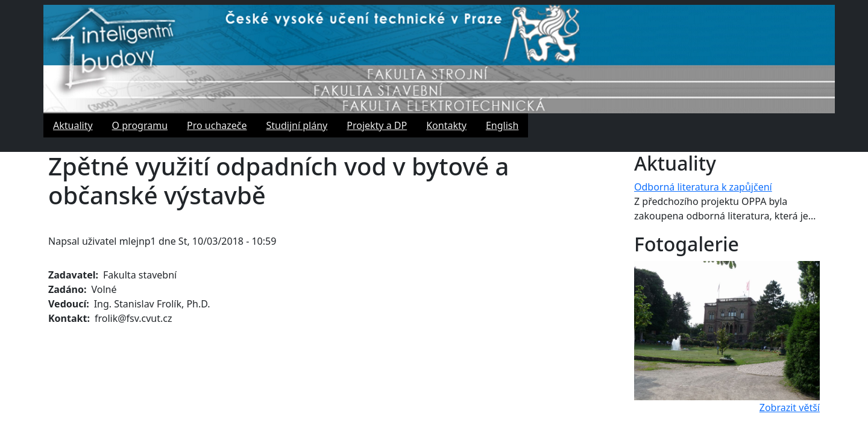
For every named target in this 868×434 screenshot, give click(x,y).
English (502, 125)
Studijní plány (297, 125)
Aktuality (73, 125)
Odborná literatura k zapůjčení (703, 187)
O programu (140, 125)
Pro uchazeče (217, 125)
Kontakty (446, 125)
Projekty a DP (377, 125)
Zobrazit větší (790, 407)
